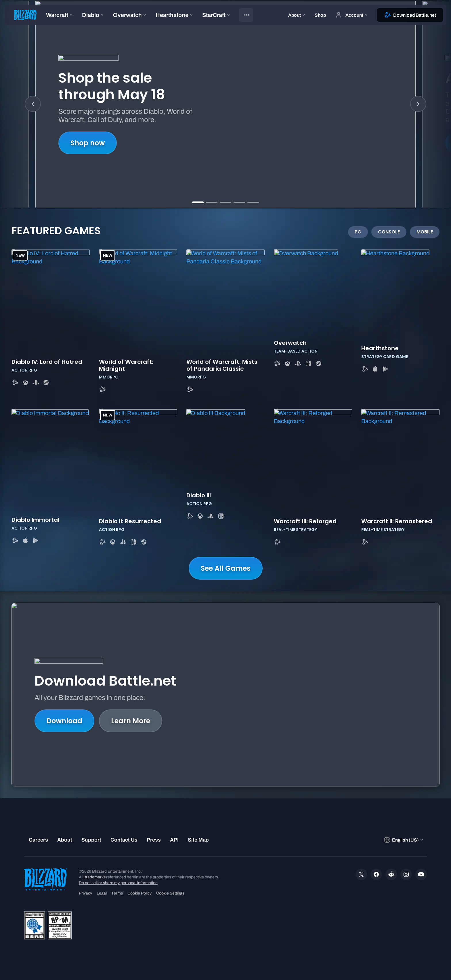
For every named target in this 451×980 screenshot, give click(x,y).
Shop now (88, 143)
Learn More (131, 721)
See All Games (226, 568)
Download (64, 721)
